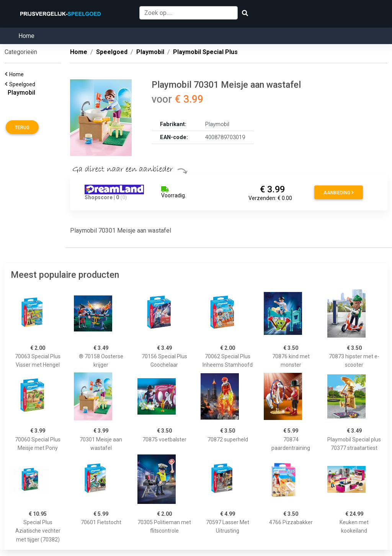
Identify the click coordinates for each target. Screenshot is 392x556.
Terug (22, 128)
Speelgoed (23, 84)
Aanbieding (339, 193)
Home (26, 36)
